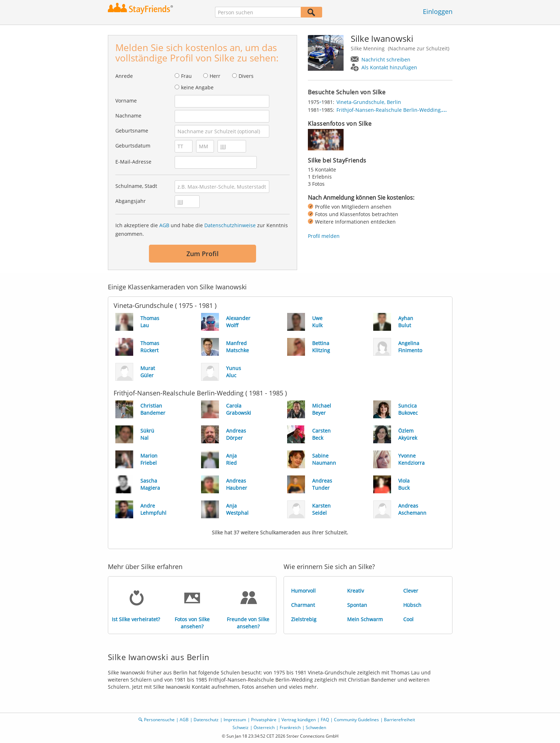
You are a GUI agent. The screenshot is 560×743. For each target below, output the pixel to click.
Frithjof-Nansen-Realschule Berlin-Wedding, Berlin (397, 110)
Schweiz (241, 727)
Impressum (235, 720)
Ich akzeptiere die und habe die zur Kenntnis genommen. (202, 230)
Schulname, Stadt (136, 186)
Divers (246, 76)
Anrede (124, 76)
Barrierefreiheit (399, 720)
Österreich (264, 727)
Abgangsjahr (131, 201)
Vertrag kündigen (299, 720)
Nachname (128, 116)
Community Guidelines (356, 720)
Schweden (316, 727)
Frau (186, 76)
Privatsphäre (264, 720)
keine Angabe (197, 87)
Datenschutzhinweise (230, 225)
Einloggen (438, 11)
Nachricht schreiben (386, 59)
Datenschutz (206, 720)
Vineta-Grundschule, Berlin (369, 102)
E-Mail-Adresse (133, 162)
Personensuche (159, 720)
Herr (215, 76)
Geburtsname (132, 131)
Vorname (126, 101)
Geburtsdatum (133, 146)
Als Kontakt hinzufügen (389, 67)
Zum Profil (202, 254)
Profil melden (324, 236)
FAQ (325, 720)
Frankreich (290, 727)
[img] (326, 140)
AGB (164, 225)
